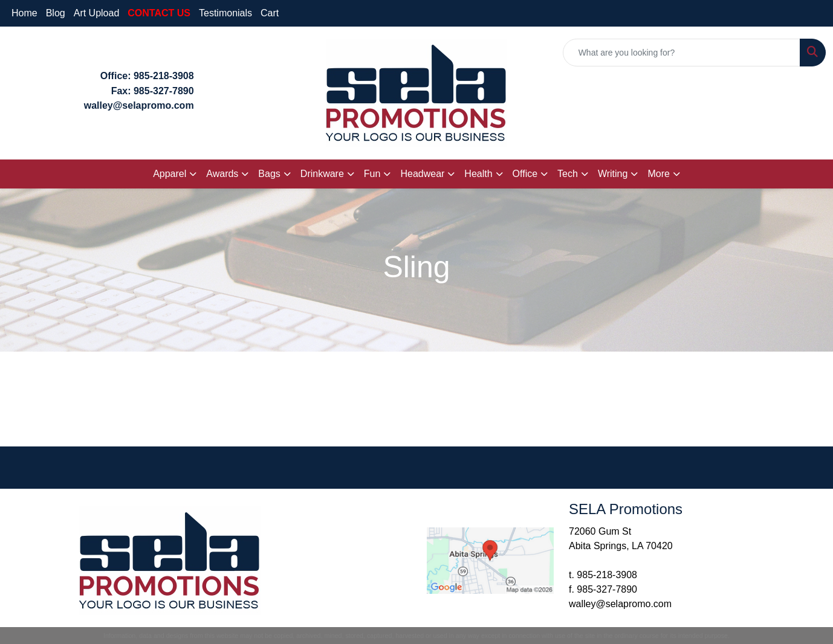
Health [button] (478, 174)
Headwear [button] (422, 174)
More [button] (658, 174)
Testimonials (225, 13)
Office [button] (525, 174)
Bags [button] (269, 174)
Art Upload (97, 13)
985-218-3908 (164, 76)
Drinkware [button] (322, 174)
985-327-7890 (164, 91)
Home (24, 13)
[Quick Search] (682, 53)
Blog (56, 13)
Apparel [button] (170, 174)
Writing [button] (613, 174)
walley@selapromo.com (620, 604)
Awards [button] (222, 174)
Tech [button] (568, 174)
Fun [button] (372, 174)
